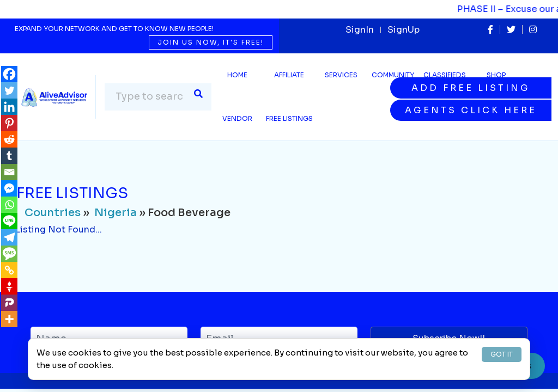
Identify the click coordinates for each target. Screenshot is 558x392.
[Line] (9, 221)
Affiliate (289, 75)
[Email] (9, 172)
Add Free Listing (471, 88)
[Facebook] (9, 74)
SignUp (404, 30)
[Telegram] (9, 237)
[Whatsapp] (9, 205)
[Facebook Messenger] (9, 188)
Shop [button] (496, 75)
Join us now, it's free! (211, 42)
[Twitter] (9, 90)
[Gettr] (9, 286)
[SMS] (9, 254)
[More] (9, 319)
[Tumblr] (9, 156)
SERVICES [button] (341, 75)
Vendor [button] (237, 118)
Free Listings (289, 118)
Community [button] (393, 75)
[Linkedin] (9, 107)
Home (237, 75)
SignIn (360, 30)
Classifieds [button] (445, 75)
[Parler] (9, 303)
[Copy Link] (9, 270)
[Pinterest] (9, 123)
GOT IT (502, 354)
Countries (53, 213)
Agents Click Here (471, 110)
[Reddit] (9, 139)
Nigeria (116, 213)
